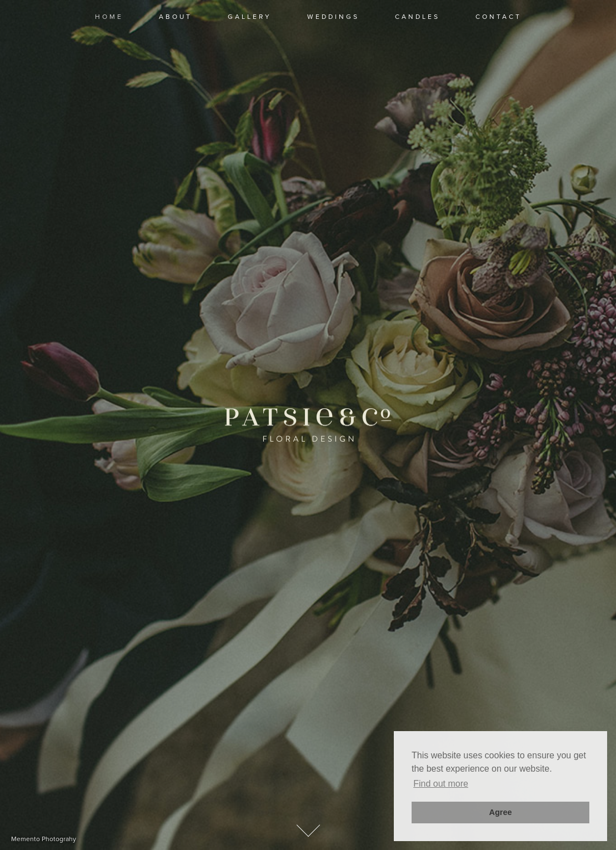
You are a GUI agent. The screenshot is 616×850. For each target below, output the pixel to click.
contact (499, 17)
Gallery (250, 17)
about (176, 17)
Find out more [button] (441, 784)
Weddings (333, 17)
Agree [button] (501, 812)
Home (109, 17)
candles (417, 17)
